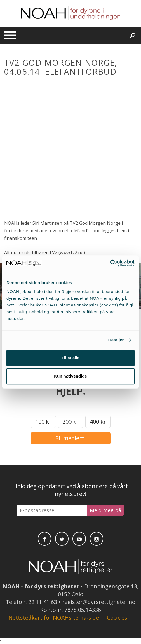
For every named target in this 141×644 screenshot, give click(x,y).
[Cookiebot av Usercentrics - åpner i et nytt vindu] (110, 263)
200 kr (70, 422)
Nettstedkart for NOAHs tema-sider (55, 618)
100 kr (43, 422)
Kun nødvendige (70, 376)
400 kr (98, 422)
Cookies (117, 618)
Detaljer (116, 340)
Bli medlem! (70, 438)
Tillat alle (70, 358)
